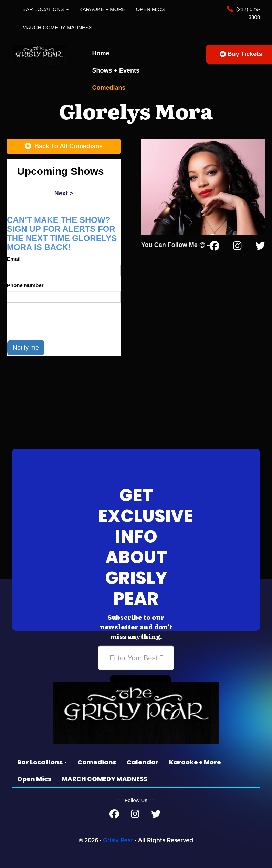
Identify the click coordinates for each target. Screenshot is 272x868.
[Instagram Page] (237, 247)
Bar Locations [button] (46, 9)
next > (64, 193)
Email (14, 259)
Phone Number (25, 285)
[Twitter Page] (260, 247)
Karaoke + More (102, 9)
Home (101, 53)
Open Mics (150, 9)
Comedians (109, 88)
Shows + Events (116, 70)
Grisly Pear (118, 840)
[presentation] (59, 321)
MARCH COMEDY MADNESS (57, 27)
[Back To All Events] (64, 147)
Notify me (26, 348)
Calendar (143, 762)
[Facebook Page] (215, 247)
